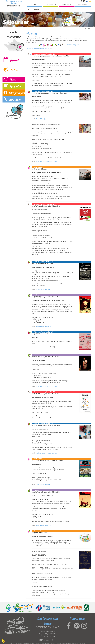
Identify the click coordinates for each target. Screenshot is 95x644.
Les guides (12, 86)
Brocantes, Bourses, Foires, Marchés (44, 54)
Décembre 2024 (39, 48)
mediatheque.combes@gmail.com (46, 162)
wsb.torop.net (75, 643)
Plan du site (82, 643)
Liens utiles (12, 99)
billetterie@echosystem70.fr (44, 326)
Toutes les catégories (72, 45)
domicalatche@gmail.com (44, 119)
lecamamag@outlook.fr (43, 289)
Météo (10, 79)
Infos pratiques (14, 92)
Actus (10, 70)
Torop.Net (58, 643)
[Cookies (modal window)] (3, 641)
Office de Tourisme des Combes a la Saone (28, 643)
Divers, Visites (37, 167)
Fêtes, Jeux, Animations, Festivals (42, 91)
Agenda (12, 60)
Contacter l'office (47, 640)
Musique (35, 295)
